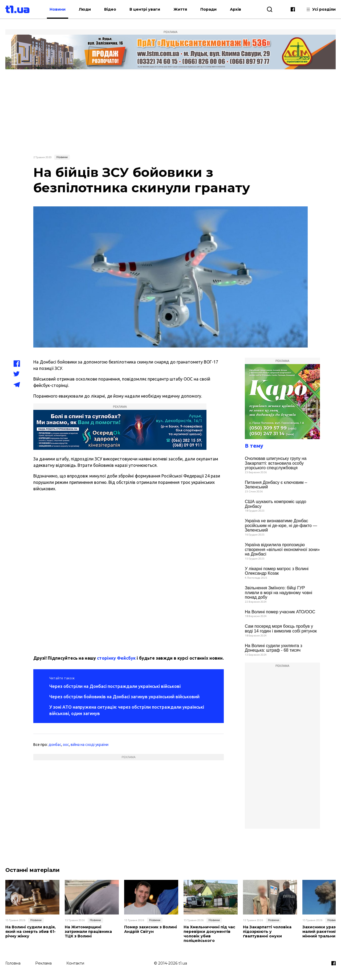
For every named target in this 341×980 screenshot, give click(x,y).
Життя (180, 9)
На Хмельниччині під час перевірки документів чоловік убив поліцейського (209, 934)
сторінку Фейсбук (116, 658)
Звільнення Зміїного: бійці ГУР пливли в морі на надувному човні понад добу (279, 593)
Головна (13, 963)
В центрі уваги (145, 9)
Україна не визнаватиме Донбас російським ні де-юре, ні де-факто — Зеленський (281, 525)
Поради (208, 9)
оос (66, 745)
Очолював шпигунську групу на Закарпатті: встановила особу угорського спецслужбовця (276, 463)
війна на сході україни (90, 745)
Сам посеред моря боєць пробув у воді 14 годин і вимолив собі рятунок (281, 629)
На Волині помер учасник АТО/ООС (280, 612)
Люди (85, 9)
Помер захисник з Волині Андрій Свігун (151, 929)
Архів (236, 9)
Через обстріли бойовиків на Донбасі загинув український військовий (124, 697)
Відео (110, 9)
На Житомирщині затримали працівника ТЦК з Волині (88, 932)
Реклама (43, 963)
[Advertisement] (170, 112)
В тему (254, 446)
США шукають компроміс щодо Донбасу (275, 504)
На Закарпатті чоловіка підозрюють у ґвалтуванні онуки (267, 932)
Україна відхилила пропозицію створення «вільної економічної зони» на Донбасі (282, 549)
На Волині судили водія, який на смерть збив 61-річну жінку (31, 932)
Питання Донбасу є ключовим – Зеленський (276, 485)
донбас (55, 745)
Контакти (75, 963)
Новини (58, 9)
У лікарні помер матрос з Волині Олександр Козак (277, 571)
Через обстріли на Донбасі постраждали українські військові (115, 686)
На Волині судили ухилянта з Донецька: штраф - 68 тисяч (273, 648)
